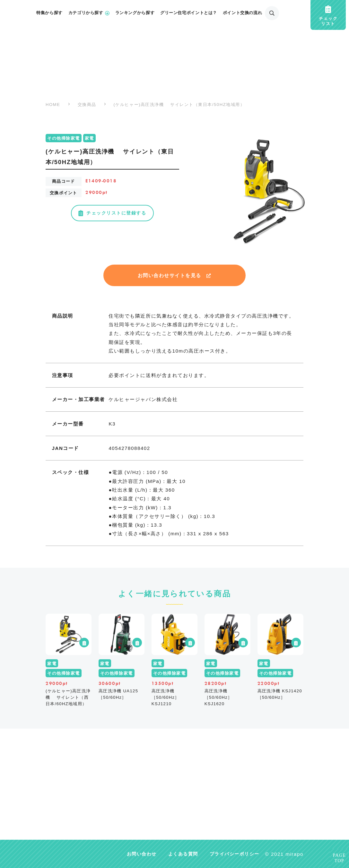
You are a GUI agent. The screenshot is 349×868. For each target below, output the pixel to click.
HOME (53, 105)
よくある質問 (183, 854)
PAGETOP (340, 858)
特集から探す (49, 13)
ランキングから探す (135, 13)
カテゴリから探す (89, 13)
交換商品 (87, 105)
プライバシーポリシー (235, 854)
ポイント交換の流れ (243, 13)
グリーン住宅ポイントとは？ (189, 13)
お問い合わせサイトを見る (175, 275)
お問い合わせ (142, 854)
